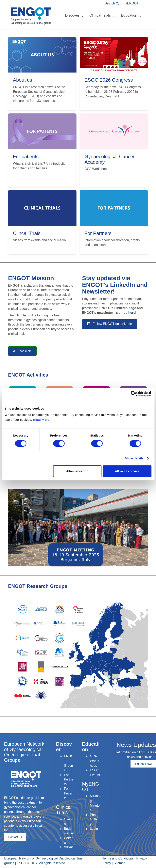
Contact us (15, 837)
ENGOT (131, 3)
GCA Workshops (94, 761)
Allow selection (77, 471)
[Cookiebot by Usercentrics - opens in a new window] (134, 394)
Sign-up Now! (143, 764)
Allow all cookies (127, 471)
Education (129, 15)
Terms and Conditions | (119, 858)
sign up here (126, 313)
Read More (41, 420)
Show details (134, 458)
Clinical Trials (100, 15)
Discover (72, 15)
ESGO (21, 863)
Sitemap (119, 863)
